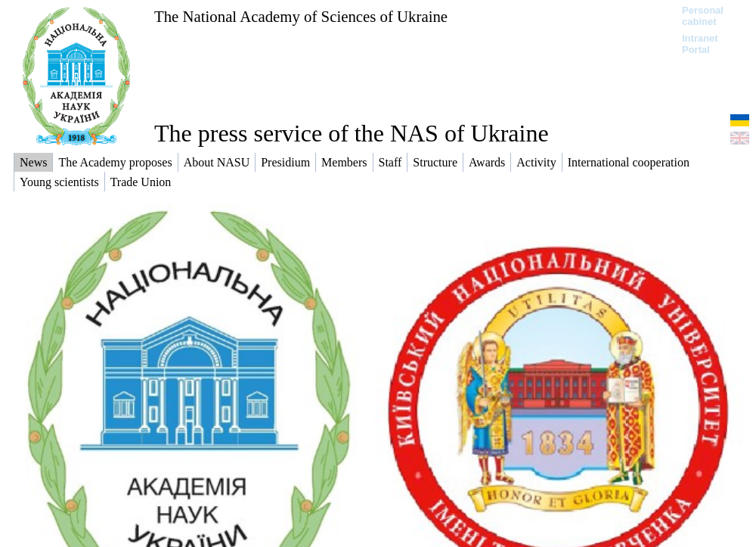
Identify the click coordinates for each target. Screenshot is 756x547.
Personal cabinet (703, 16)
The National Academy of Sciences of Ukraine (301, 16)
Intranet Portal (700, 44)
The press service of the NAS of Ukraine (352, 133)
